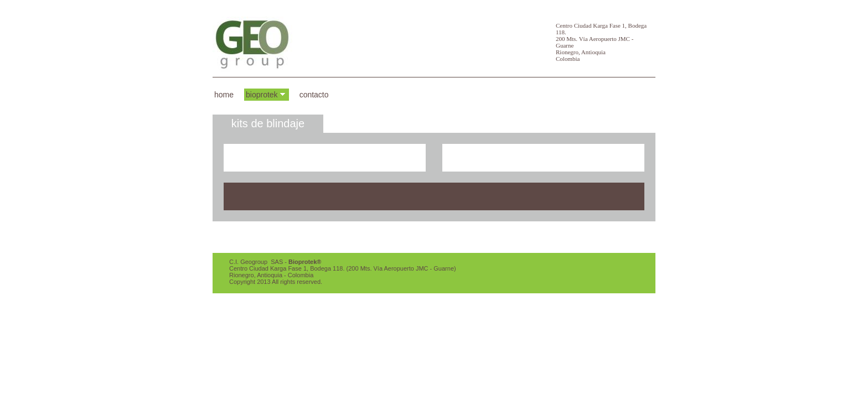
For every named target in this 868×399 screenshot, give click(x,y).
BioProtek (262, 95)
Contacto (314, 95)
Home (224, 95)
